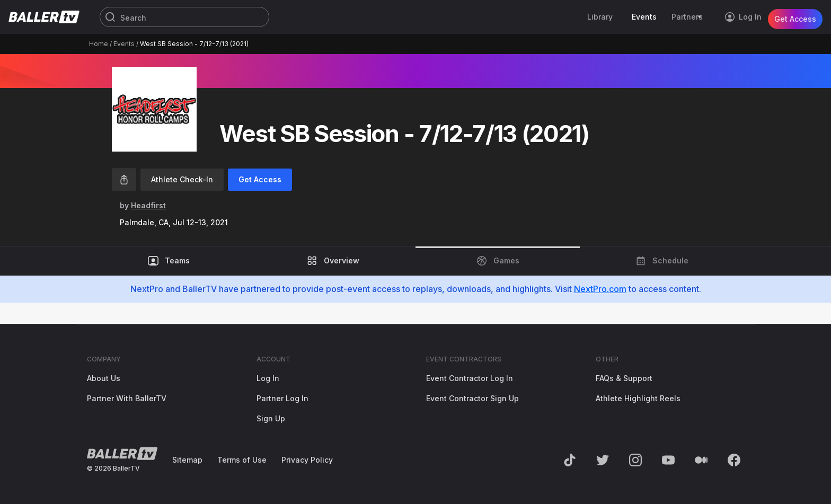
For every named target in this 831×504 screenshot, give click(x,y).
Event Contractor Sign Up (472, 398)
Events (124, 44)
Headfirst (148, 205)
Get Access (795, 17)
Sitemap (187, 460)
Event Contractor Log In (470, 378)
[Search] (184, 17)
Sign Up (271, 418)
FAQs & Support (624, 378)
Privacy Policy (307, 460)
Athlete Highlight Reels (638, 398)
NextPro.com (600, 289)
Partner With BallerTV (127, 398)
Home (99, 44)
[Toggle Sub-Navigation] (701, 17)
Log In (268, 378)
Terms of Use (242, 460)
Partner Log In (282, 398)
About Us (104, 378)
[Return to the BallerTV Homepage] (44, 17)
